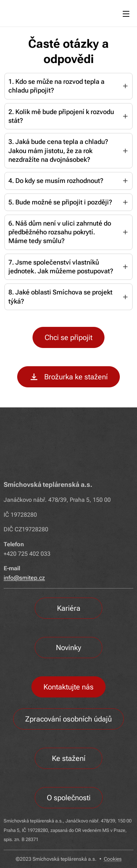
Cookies (113, 859)
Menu (126, 14)
